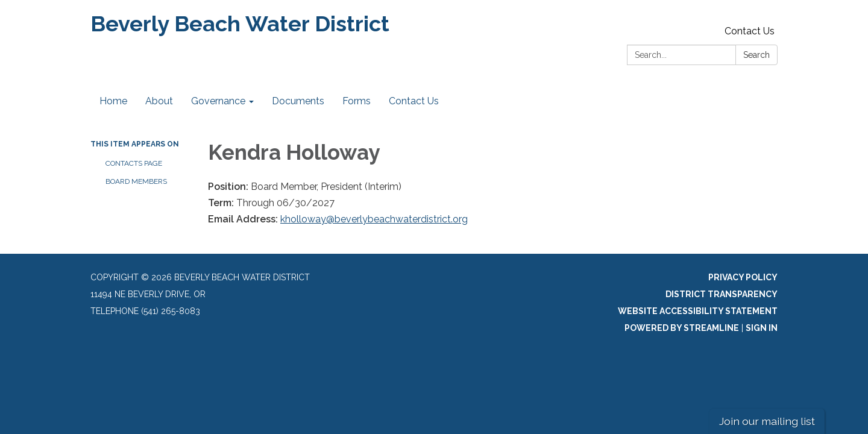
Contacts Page (134, 163)
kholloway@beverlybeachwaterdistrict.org (374, 219)
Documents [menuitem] (298, 101)
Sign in (762, 328)
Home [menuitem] (113, 101)
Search (756, 55)
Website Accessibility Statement (698, 311)
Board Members (136, 181)
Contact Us (750, 31)
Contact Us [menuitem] (414, 101)
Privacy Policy (743, 277)
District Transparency (722, 294)
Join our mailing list (767, 421)
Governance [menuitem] (218, 101)
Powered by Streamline (682, 328)
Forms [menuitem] (357, 101)
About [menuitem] (159, 101)
